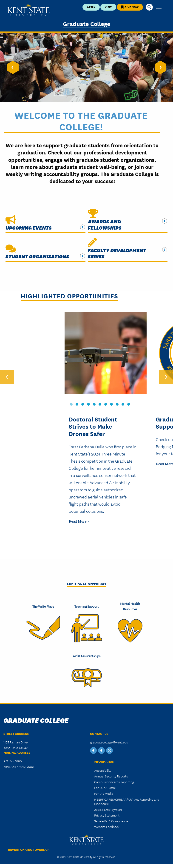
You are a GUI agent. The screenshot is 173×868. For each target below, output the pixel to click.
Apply (91, 7)
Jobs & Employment (108, 808)
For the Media (104, 792)
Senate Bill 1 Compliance (111, 820)
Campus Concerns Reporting (114, 780)
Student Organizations (37, 256)
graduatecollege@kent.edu (109, 741)
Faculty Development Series (117, 253)
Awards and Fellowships (105, 225)
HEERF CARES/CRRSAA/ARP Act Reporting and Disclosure (127, 800)
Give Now (130, 7)
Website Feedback (107, 825)
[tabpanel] (109, 435)
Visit (108, 7)
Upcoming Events (29, 228)
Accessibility (103, 769)
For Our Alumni (105, 786)
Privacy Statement (107, 814)
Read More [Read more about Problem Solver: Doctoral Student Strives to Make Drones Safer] (78, 520)
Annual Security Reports (111, 775)
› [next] (166, 376)
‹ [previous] (7, 376)
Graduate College (87, 23)
